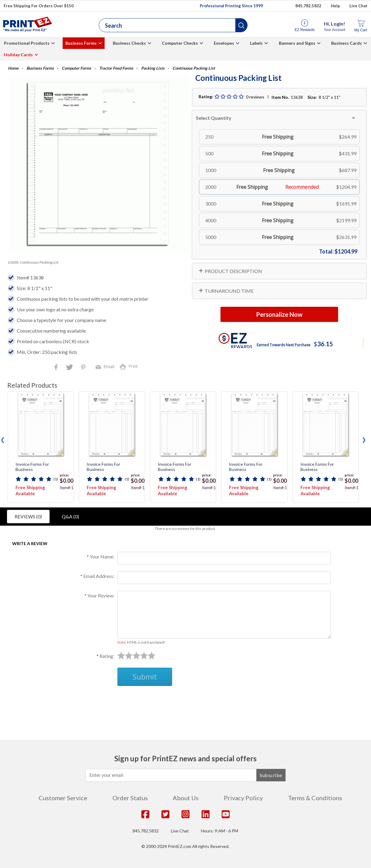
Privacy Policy (243, 798)
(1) (56, 479)
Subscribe (271, 775)
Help (335, 6)
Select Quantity (214, 118)
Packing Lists (153, 68)
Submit (145, 677)
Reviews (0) (28, 516)
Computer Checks (180, 43)
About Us (186, 798)
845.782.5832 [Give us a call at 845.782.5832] (308, 6)
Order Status (130, 798)
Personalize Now (279, 314)
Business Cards (347, 43)
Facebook (57, 368)
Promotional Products (27, 43)
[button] (241, 25)
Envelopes (224, 43)
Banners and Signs (297, 43)
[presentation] (3, 438)
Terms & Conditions (315, 798)
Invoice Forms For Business (32, 467)
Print (130, 366)
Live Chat (358, 6)
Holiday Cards (18, 55)
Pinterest (84, 368)
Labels (256, 43)
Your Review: (101, 595)
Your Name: (102, 557)
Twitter (70, 368)
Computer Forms (76, 68)
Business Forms (81, 43)
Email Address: (99, 576)
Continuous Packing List (194, 68)
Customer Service (63, 798)
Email (106, 366)
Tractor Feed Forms (116, 68)
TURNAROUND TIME (229, 291)
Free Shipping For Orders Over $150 (39, 6)
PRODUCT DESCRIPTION (233, 271)
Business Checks (129, 43)
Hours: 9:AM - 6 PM (220, 831)
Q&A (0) (70, 516)
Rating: (107, 656)
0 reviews (255, 97)
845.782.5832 (146, 831)
